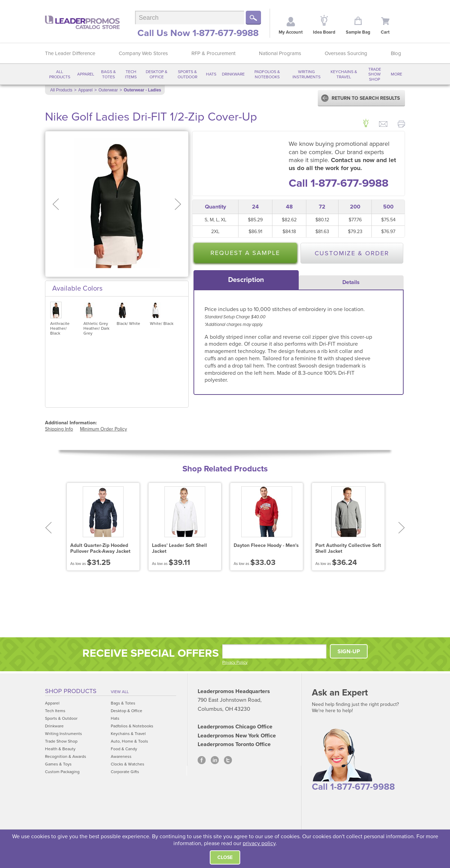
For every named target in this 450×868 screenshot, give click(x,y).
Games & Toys (58, 764)
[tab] (246, 280)
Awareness (121, 756)
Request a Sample (245, 253)
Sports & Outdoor (187, 74)
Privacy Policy (235, 662)
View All (120, 692)
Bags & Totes (109, 74)
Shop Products (71, 691)
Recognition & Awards (66, 756)
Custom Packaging (62, 772)
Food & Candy (124, 749)
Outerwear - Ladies (142, 90)
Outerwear (108, 90)
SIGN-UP (349, 652)
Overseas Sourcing (346, 53)
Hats (211, 74)
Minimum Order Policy (103, 429)
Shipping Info (59, 429)
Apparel (86, 74)
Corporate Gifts (125, 772)
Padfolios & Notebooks (267, 74)
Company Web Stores (143, 53)
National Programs (280, 53)
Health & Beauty (60, 749)
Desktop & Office (157, 74)
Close (225, 857)
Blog (396, 53)
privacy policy (259, 843)
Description (246, 280)
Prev (48, 528)
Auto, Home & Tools (129, 741)
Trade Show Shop (375, 74)
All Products (60, 74)
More (397, 74)
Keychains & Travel (344, 74)
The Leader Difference (70, 53)
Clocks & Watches (128, 764)
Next (402, 528)
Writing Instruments (307, 74)
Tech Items (131, 74)
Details (351, 282)
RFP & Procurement (213, 53)
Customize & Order (352, 253)
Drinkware (233, 74)
